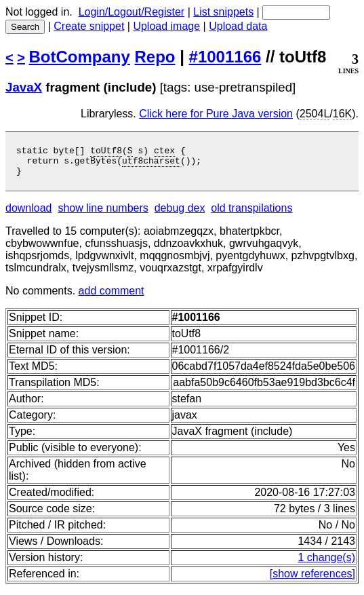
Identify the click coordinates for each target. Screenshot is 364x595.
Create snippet (89, 26)
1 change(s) (327, 563)
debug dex (180, 214)
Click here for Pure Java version (216, 114)
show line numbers (103, 214)
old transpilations (251, 214)
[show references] (312, 580)
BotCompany (80, 57)
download (29, 214)
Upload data (238, 26)
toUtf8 (106, 152)
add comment (112, 297)
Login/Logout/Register (132, 12)
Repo (155, 57)
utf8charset (151, 164)
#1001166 (225, 57)
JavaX (24, 87)
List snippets (223, 12)
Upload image (166, 26)
